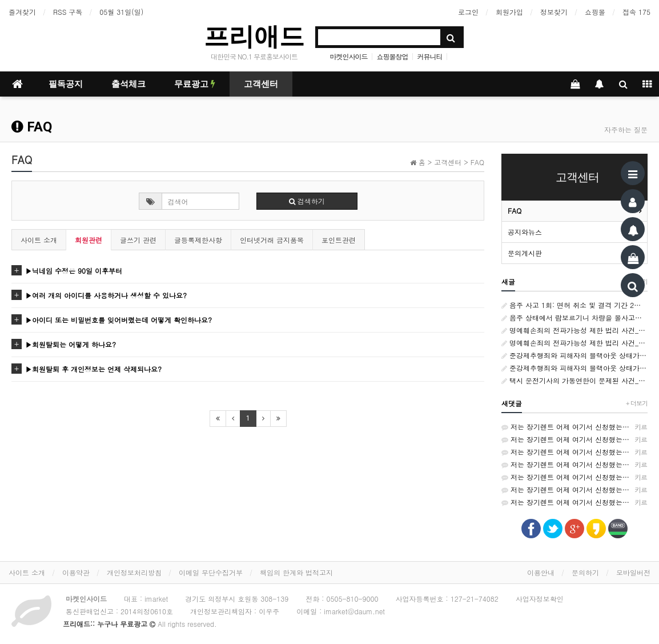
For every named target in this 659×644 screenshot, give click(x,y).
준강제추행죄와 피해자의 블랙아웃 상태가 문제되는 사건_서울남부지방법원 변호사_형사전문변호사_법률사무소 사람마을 (574, 355)
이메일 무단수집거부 (211, 572)
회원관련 (89, 240)
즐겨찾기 (22, 12)
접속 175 (636, 12)
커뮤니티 (430, 56)
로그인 (468, 12)
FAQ (515, 211)
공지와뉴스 (525, 232)
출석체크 (128, 84)
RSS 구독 (68, 12)
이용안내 (541, 572)
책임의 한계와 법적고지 (296, 572)
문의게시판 (525, 253)
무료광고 (195, 84)
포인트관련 (339, 240)
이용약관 (76, 572)
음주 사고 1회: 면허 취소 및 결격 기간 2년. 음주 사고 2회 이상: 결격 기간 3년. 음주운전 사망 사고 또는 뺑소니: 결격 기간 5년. (574, 305)
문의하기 (585, 572)
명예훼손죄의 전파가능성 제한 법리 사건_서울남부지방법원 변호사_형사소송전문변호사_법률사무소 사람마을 (574, 330)
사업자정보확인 (540, 599)
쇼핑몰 (595, 12)
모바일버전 (633, 572)
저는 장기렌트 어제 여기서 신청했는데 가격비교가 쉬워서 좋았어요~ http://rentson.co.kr (574, 427)
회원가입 (509, 12)
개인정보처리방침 (134, 572)
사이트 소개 (39, 240)
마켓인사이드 (348, 56)
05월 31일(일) (121, 12)
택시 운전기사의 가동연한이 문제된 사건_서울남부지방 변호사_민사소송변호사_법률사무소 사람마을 (574, 380)
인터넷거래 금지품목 (272, 240)
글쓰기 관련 (138, 240)
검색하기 (307, 201)
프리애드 (254, 36)
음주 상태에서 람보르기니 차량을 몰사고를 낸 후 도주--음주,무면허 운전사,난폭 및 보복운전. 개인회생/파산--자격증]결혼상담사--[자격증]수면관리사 (574, 317)
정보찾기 (554, 12)
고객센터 (261, 84)
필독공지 (66, 84)
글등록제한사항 (198, 240)
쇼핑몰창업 (393, 56)
